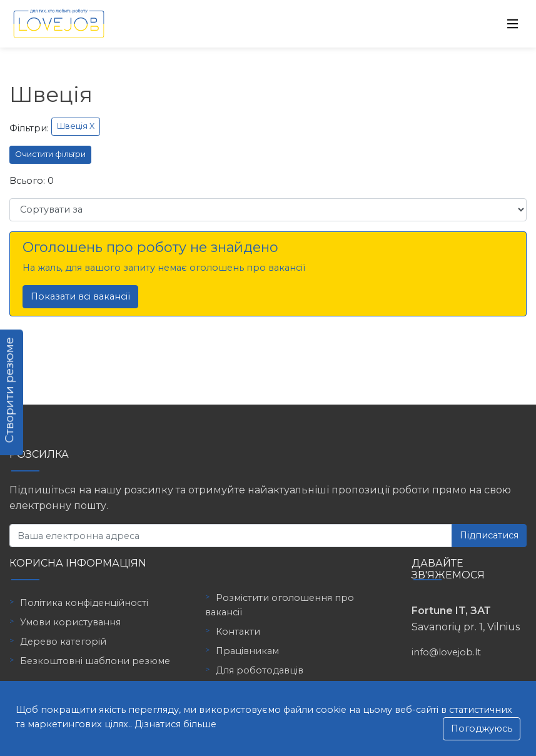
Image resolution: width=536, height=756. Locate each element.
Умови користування (70, 622)
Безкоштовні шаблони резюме (95, 661)
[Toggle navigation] (513, 24)
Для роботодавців (260, 670)
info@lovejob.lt (446, 652)
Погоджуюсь (482, 728)
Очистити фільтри (50, 154)
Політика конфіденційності (84, 603)
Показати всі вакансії (80, 296)
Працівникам (247, 651)
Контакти (238, 632)
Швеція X (76, 126)
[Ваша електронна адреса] (231, 536)
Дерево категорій (63, 642)
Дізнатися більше (175, 724)
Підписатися (489, 535)
